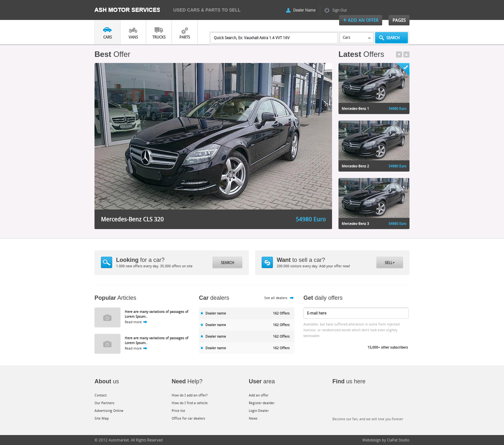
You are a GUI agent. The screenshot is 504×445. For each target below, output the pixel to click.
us (107, 381)
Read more (133, 322)
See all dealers (276, 298)
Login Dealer (259, 410)
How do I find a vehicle (190, 403)
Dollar (267, 263)
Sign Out (340, 10)
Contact (101, 395)
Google (397, 403)
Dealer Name (304, 10)
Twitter (369, 403)
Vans (133, 37)
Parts (185, 37)
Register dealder (262, 403)
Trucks (159, 37)
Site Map (102, 418)
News (253, 418)
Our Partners (104, 403)
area (262, 381)
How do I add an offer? (190, 395)
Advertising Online (109, 410)
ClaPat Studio (398, 440)
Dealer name (216, 313)
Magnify (107, 263)
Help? (187, 381)
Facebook (342, 403)
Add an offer (259, 395)
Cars (108, 37)
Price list (178, 410)
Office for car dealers (188, 418)
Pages (399, 20)
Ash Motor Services (130, 10)
